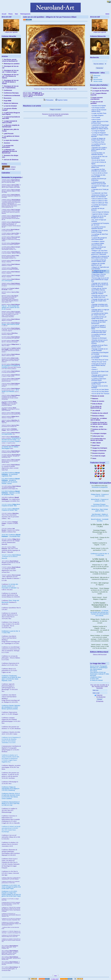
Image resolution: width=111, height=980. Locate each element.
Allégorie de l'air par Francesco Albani (99, 272)
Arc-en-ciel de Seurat (98, 160)
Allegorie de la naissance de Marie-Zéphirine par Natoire (100, 257)
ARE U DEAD (96, 443)
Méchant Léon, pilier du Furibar (10, 130)
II (18, 440)
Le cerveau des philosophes (8, 146)
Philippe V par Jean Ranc (100, 251)
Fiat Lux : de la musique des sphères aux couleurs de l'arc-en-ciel (11, 307)
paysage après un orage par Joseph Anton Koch (100, 310)
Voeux (93, 458)
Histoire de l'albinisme (10, 103)
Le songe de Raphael (98, 131)
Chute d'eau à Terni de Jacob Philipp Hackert (99, 275)
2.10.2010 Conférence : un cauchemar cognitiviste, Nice (11, 474)
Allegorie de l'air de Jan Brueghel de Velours (99, 217)
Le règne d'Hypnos (98, 115)
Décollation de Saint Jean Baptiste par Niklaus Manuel (100, 128)
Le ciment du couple (98, 456)
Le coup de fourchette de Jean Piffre (11, 118)
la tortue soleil (94, 679)
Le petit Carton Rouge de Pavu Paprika (11, 113)
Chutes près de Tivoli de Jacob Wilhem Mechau (99, 289)
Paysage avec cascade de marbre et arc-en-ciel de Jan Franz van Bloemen (100, 285)
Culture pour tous (97, 436)
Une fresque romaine (98, 108)
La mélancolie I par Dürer (100, 193)
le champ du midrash (96, 680)
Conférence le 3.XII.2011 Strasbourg (11, 789)
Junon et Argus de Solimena (100, 212)
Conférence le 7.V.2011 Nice (100, 554)
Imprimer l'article (61, 100)
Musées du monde (97, 396)
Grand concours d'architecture (97, 98)
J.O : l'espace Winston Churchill (99, 94)
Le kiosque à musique (98, 433)
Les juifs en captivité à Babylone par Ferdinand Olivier (99, 327)
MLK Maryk (94, 671)
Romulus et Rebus (97, 416)
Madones (94, 399)
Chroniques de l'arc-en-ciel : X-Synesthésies (10, 87)
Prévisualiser (49, 100)
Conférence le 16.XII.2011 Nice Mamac (11, 795)
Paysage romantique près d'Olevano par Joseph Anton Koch (100, 306)
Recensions (7, 98)
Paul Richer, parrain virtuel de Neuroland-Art (10, 60)
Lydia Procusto (8, 134)
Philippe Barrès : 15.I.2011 (100, 495)
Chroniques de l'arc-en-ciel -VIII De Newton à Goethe (10, 82)
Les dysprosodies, (7, 434)
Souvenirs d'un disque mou (10, 156)
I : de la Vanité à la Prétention (10, 391)
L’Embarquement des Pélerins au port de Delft (99, 183)
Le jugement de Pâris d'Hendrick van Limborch (99, 170)
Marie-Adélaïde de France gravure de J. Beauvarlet (100, 253)
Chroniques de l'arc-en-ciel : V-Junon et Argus (10, 71)
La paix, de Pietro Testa (99, 113)
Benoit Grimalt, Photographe (99, 666)
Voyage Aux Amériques (99, 448)
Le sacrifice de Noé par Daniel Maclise (99, 335)
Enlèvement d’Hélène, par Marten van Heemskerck (100, 196)
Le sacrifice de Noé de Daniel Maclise (98, 145)
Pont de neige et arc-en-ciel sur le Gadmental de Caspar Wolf (100, 280)
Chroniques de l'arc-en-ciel (10, 67)
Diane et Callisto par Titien (100, 203)
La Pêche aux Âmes (98, 142)
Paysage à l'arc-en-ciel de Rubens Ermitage (99, 231)
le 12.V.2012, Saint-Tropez (11, 887)
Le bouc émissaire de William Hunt (98, 167)
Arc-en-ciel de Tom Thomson (101, 394)
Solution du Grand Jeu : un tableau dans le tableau (99, 423)
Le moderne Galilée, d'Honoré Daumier (98, 244)
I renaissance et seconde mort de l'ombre (11, 439)
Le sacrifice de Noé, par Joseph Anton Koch (99, 318)
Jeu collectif (95, 411)
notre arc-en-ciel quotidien (97, 103)
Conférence (5, 885)
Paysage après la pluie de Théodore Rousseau (100, 376)
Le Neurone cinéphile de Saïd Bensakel (11, 126)
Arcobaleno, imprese (98, 241)
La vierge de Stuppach (99, 133)
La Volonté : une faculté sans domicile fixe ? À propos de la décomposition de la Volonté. (100, 613)
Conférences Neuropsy (10, 93)
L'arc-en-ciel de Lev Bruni (100, 173)
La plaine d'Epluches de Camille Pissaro (99, 383)
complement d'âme (96, 677)
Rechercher (100, 68)
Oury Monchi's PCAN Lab (98, 672)
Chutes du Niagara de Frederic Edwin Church (98, 139)
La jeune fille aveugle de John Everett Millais (99, 239)
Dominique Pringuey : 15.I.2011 (100, 505)
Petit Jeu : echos (97, 427)
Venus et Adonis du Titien (100, 199)
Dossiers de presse (98, 453)
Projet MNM (7, 101)
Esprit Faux (95, 445)
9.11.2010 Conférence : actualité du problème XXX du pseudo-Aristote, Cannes (11, 481)
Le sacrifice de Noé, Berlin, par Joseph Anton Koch (100, 314)
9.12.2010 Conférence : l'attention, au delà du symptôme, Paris (11, 493)
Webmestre (97, 76)
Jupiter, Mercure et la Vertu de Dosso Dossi (100, 122)
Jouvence (6, 143)
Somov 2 (95, 369)
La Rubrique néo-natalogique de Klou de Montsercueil (9, 151)
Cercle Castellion (7, 799)
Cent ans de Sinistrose (10, 160)
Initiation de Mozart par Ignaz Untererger (99, 248)
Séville (17, 441)
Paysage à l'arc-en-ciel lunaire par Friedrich (99, 293)
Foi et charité (96, 117)
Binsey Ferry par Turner (99, 362)
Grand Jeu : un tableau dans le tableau (99, 419)
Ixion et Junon (96, 119)
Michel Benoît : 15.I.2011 (100, 500)
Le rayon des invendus (10, 140)
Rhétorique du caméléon (11, 64)
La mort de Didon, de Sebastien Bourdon (98, 154)
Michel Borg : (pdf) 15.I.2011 (100, 510)
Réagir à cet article (55, 110)
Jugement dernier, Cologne (100, 214)
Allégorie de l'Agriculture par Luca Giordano (100, 268)
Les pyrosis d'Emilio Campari (9, 109)
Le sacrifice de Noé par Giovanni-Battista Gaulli (99, 261)
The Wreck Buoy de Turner (100, 360)
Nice (9, 506)
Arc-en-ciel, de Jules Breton (100, 390)
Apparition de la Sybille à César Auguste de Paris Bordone (99, 149)
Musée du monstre (97, 401)
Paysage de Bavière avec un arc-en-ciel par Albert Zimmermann (99, 322)
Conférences (7, 90)
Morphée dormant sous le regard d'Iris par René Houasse (99, 342)
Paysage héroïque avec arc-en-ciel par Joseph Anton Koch (100, 301)
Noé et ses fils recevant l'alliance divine (99, 111)
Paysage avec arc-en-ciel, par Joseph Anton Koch (100, 296)
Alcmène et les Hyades (99, 106)
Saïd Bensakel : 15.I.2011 (100, 515)
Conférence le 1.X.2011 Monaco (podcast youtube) (11, 707)
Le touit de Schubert (9, 106)
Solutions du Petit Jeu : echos (99, 430)
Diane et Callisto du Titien (100, 201)
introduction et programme (100, 487)
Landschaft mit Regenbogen (100, 125)
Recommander (98, 79)
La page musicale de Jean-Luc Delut (10, 122)
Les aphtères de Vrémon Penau (11, 137)
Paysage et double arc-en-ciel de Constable (100, 350)
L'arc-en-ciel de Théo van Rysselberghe (99, 157)
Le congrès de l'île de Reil (100, 91)
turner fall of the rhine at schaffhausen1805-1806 (99, 332)
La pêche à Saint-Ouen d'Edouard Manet (99, 380)
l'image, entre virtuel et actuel (10, 324)
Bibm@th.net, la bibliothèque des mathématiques (99, 668)
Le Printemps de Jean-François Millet (99, 176)
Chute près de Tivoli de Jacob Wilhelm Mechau (99, 365)
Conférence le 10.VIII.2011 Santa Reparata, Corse (11, 678)
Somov (94, 367)
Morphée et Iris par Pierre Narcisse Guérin (99, 346)
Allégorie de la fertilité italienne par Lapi (98, 264)
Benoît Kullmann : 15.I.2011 (100, 520)
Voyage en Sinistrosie (98, 451)
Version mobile (98, 81)
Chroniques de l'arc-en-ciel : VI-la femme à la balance (10, 76)
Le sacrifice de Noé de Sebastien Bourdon (98, 228)
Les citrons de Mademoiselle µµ (96, 407)
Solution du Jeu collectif (99, 413)
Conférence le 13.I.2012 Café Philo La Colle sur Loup (11, 804)
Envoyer (100, 699)
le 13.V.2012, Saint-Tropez (11, 894)
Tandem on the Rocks (98, 88)
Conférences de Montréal (11, 96)
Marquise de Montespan (99, 338)
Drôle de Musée (96, 404)
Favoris (95, 78)
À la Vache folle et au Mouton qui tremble (98, 439)
